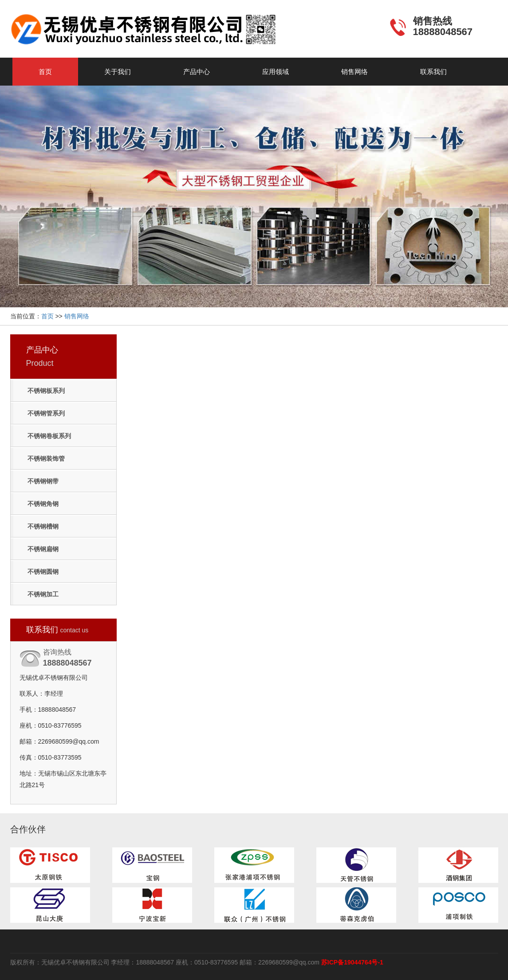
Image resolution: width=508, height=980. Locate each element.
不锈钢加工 (43, 594)
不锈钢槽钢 (43, 526)
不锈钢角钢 (43, 504)
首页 (45, 72)
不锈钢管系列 (46, 413)
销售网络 (354, 72)
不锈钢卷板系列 (49, 436)
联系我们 (433, 72)
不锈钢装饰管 (46, 459)
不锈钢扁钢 (43, 549)
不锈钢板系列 (46, 391)
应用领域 (276, 72)
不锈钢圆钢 (43, 572)
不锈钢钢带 (43, 481)
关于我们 (118, 72)
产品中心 (197, 72)
